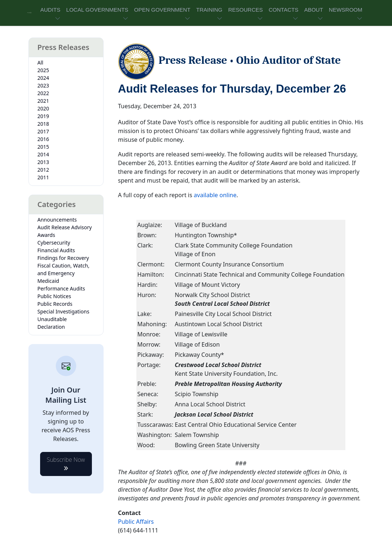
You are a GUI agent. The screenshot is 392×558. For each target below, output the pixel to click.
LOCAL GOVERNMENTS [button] (97, 10)
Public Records (55, 304)
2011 (43, 177)
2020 (43, 108)
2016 (43, 139)
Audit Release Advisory (65, 227)
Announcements (57, 220)
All (40, 63)
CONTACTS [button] (284, 10)
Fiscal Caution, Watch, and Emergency (64, 269)
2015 (43, 147)
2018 (43, 124)
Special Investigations (63, 311)
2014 (43, 154)
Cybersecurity (54, 243)
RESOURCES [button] (246, 10)
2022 (43, 93)
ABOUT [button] (314, 10)
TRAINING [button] (209, 10)
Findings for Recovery (63, 258)
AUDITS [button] (51, 10)
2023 (43, 85)
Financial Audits (56, 250)
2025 (43, 70)
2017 (43, 131)
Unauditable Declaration (52, 323)
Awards (46, 235)
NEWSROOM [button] (346, 10)
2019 (43, 116)
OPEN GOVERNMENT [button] (162, 10)
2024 (43, 78)
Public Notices (54, 296)
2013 (43, 162)
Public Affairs (136, 522)
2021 (43, 101)
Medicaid (48, 281)
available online (215, 195)
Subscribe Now (66, 462)
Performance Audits (61, 288)
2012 (43, 170)
